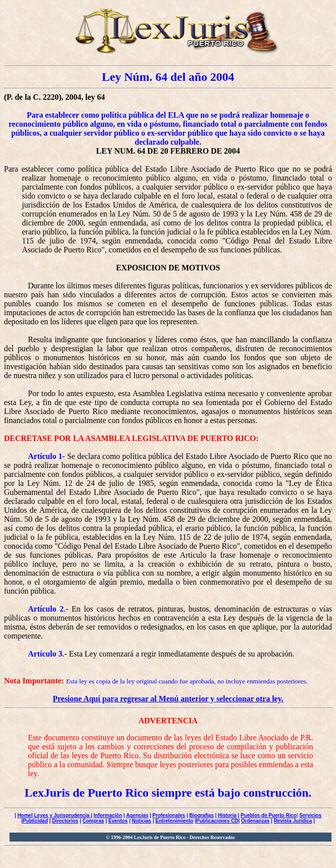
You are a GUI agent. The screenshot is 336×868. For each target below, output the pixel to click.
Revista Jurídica (293, 821)
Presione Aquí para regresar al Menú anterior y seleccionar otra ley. (168, 699)
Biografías (202, 815)
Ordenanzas (255, 821)
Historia (227, 815)
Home (24, 815)
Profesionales (169, 815)
